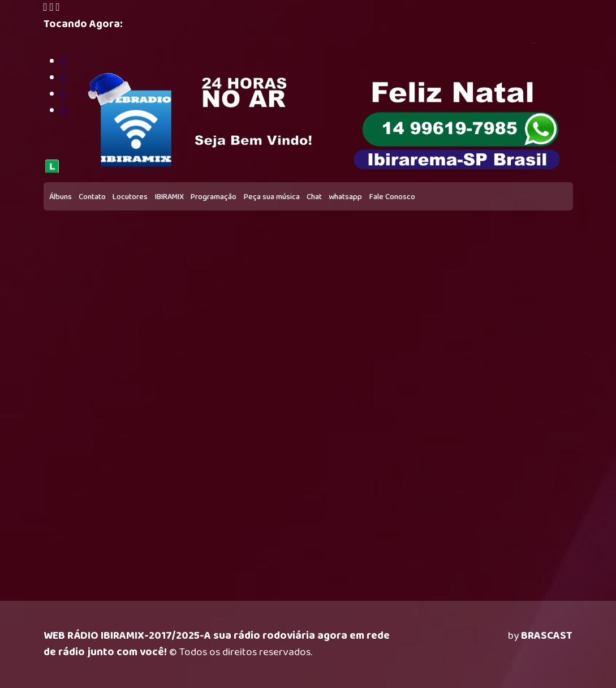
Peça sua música (272, 197)
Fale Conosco (392, 197)
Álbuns (61, 197)
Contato (92, 197)
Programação (214, 197)
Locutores (130, 197)
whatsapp (345, 197)
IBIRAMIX (169, 197)
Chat (314, 197)
